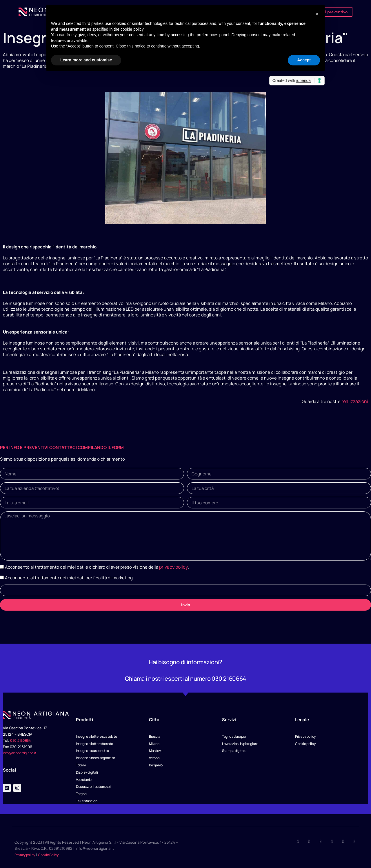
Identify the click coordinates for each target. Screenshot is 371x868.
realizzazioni (355, 401)
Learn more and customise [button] (86, 60)
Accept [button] (304, 60)
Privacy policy (27, 855)
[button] (317, 14)
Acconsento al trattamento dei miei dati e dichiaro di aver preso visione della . (96, 562)
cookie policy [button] (132, 29)
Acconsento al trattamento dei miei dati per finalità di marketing (69, 573)
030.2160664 (22, 736)
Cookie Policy (53, 855)
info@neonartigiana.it (22, 748)
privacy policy (173, 562)
